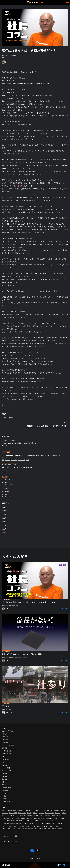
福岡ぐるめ (6, 802)
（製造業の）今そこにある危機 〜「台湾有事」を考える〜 (47, 426)
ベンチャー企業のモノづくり (9, 826)
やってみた (5, 484)
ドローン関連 (6, 452)
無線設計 (6, 740)
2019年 (4, 533)
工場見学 (52, 826)
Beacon (20, 810)
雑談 (3, 58)
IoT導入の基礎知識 (8, 731)
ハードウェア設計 (13, 658)
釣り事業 (5, 477)
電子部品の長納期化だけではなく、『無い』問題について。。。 (28, 654)
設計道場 (5, 748)
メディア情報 (7, 788)
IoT (3, 757)
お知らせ (6, 790)
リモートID (14, 460)
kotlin (3, 448)
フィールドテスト (7, 480)
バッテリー (59, 824)
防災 (45, 829)
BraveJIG (64, 810)
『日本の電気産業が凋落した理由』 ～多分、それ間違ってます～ (29, 602)
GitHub (64, 813)
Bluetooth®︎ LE (37, 810)
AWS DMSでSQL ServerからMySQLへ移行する (17, 467)
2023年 (4, 518)
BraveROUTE (13, 813)
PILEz (35, 818)
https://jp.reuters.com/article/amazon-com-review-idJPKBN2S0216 (27, 95)
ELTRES (35, 813)
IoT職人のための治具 (45, 816)
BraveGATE (46, 810)
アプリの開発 (6, 492)
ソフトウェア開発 (12, 440)
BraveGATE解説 (55, 810)
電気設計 (6, 737)
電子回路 (25, 658)
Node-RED (29, 818)
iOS (3, 460)
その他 (4, 703)
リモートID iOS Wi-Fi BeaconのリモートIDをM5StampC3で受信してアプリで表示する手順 (31, 455)
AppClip (10, 810)
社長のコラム (13, 55)
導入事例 (5, 765)
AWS (3, 472)
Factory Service (50, 813)
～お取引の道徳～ (8, 417)
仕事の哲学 (12, 606)
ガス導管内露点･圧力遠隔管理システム (12, 824)
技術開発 (5, 440)
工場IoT (46, 826)
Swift (3, 821)
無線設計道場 (7, 754)
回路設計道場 (7, 751)
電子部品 (60, 829)
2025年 (4, 511)
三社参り (6, 706)
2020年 (4, 529)
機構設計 (6, 742)
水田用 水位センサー (7, 829)
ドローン (7, 460)
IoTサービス (7, 759)
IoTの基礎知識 (17, 816)
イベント (6, 793)
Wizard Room (28, 821)
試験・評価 (34, 829)
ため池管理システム (38, 821)
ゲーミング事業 (7, 771)
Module (23, 818)
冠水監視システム (38, 826)
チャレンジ (12, 484)
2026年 (4, 507)
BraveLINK (5, 813)
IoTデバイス (7, 762)
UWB (13, 821)
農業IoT (41, 829)
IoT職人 (36, 816)
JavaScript (55, 816)
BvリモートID (21, 460)
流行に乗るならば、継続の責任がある (29, 51)
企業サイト (7, 841)
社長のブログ (18, 829)
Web (17, 821)
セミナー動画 (27, 824)
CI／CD (29, 813)
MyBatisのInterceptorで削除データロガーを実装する (19, 443)
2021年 (4, 525)
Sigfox (56, 818)
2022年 (4, 522)
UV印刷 (8, 821)
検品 (57, 826)
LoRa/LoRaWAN (6, 818)
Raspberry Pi (49, 818)
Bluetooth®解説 (27, 810)
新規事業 (5, 776)
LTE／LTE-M (16, 818)
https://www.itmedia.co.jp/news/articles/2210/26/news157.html (25, 84)
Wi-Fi (28, 460)
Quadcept (41, 818)
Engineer (41, 813)
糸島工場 (5, 779)
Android (4, 810)
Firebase (58, 813)
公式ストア (7, 836)
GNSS (4, 816)
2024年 (4, 514)
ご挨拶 (5, 799)
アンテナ (54, 821)
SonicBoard (62, 818)
